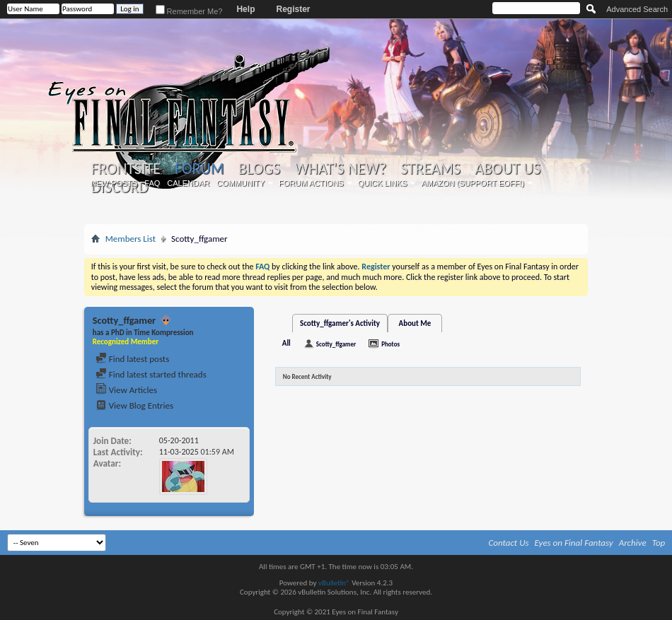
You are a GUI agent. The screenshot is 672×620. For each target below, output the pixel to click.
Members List (131, 239)
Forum (199, 169)
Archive (633, 543)
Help (245, 9)
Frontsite (126, 169)
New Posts (114, 183)
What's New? (340, 169)
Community (241, 183)
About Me (415, 323)
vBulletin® (334, 583)
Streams (430, 169)
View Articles (126, 390)
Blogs (259, 169)
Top (659, 543)
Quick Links (383, 183)
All (286, 343)
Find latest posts (133, 359)
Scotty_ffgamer (336, 344)
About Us (508, 169)
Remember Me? (189, 11)
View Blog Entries (134, 405)
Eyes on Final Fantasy (574, 543)
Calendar (188, 183)
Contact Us (509, 543)
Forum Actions (311, 183)
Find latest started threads (151, 374)
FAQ (152, 183)
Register (293, 9)
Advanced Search (637, 9)
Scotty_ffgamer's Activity (340, 323)
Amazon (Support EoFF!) (473, 183)
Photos (390, 344)
